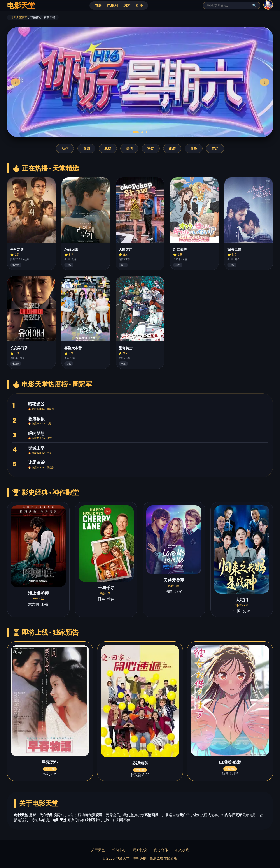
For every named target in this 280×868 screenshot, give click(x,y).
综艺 (127, 6)
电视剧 (112, 6)
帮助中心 (119, 850)
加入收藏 (182, 850)
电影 (98, 6)
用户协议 (140, 850)
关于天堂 (98, 850)
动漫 (139, 6)
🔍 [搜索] (254, 6)
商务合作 (161, 850)
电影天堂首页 (19, 17)
